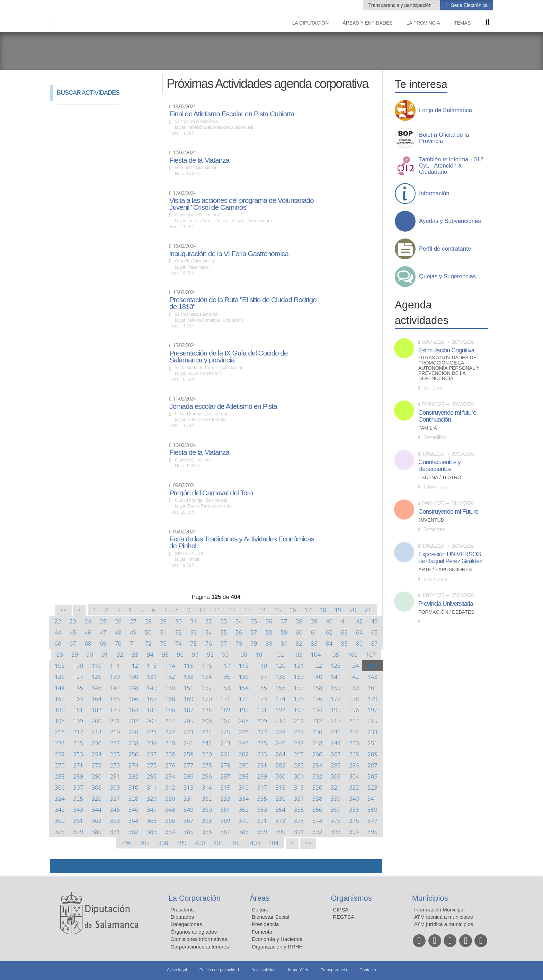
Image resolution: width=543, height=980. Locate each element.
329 (152, 798)
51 (163, 632)
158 (317, 688)
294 (170, 776)
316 (244, 787)
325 (78, 798)
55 (224, 632)
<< (64, 610)
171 (225, 699)
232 (354, 732)
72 (148, 643)
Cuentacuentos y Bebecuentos (439, 466)
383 (152, 832)
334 (244, 798)
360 (60, 821)
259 (189, 754)
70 (118, 643)
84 (329, 643)
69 (103, 643)
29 (163, 621)
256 (133, 754)
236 (96, 743)
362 (96, 821)
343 (78, 810)
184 (133, 710)
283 (299, 765)
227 (262, 732)
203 (152, 721)
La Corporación (195, 898)
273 (115, 765)
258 (170, 754)
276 (170, 765)
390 (281, 832)
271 (78, 765)
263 (262, 754)
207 (225, 721)
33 (224, 621)
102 (279, 654)
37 (284, 621)
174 (281, 699)
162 (60, 699)
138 (281, 677)
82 (299, 643)
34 (239, 621)
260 (207, 754)
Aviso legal (177, 970)
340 (354, 798)
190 (244, 710)
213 (336, 721)
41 (344, 621)
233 (372, 732)
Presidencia (265, 924)
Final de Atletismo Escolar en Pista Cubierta (232, 114)
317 (262, 787)
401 (218, 843)
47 (103, 632)
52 (179, 632)
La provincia (423, 23)
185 (152, 710)
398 (163, 843)
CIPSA (341, 910)
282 (281, 765)
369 (225, 821)
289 (78, 776)
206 (207, 721)
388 (244, 832)
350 (207, 810)
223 (189, 732)
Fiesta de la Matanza (199, 160)
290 (96, 776)
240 (170, 743)
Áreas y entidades (367, 23)
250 (354, 743)
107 (371, 654)
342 (60, 810)
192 (281, 710)
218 (96, 732)
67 (73, 643)
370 (244, 821)
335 (262, 798)
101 (261, 654)
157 (299, 688)
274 (133, 765)
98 (210, 654)
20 (353, 610)
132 (170, 677)
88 (60, 654)
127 (78, 677)
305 (372, 776)
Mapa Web (298, 970)
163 (78, 699)
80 (269, 643)
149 (152, 688)
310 (133, 787)
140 (317, 677)
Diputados (183, 917)
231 (336, 732)
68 (88, 643)
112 (133, 666)
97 (195, 654)
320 (317, 787)
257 (152, 754)
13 (247, 610)
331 (189, 798)
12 (232, 610)
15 (278, 610)
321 (336, 787)
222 (170, 732)
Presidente (183, 910)
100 (242, 654)
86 (359, 643)
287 (372, 765)
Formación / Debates (446, 612)
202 (133, 721)
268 (354, 754)
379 (78, 832)
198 (60, 721)
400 (200, 843)
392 (317, 832)
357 (336, 810)
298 (244, 776)
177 (336, 699)
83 (314, 643)
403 (255, 843)
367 (189, 821)
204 (170, 721)
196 (354, 710)
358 (354, 810)
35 (254, 621)
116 (207, 666)
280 (244, 765)
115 (189, 666)
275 (152, 765)
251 (372, 743)
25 (103, 621)
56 (239, 632)
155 (262, 688)
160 (354, 688)
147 (115, 688)
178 (354, 699)
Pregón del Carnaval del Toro (211, 493)
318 (281, 787)
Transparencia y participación (401, 5)
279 (225, 765)
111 (115, 666)
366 (170, 821)
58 (269, 632)
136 (244, 677)
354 (281, 810)
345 (115, 810)
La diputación (311, 23)
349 (189, 810)
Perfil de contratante (445, 249)
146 (96, 688)
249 (336, 743)
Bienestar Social (270, 917)
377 (372, 821)
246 (281, 743)
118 (244, 666)
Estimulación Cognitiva (446, 350)
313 (189, 787)
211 (299, 721)
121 (299, 666)
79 (254, 643)
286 (354, 765)
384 (170, 832)
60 (299, 632)
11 (217, 610)
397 (145, 843)
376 (354, 821)
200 (96, 721)
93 (135, 654)
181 (78, 710)
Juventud (431, 520)
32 (209, 621)
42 (359, 621)
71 (133, 643)
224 (207, 732)
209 (262, 721)
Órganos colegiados (194, 932)
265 (299, 754)
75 (193, 643)
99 (225, 654)
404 (274, 843)
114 (170, 666)
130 (133, 677)
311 (152, 787)
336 (281, 798)
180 (60, 710)
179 (372, 699)
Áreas (260, 898)
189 (225, 710)
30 (179, 621)
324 (60, 798)
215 (372, 721)
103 (297, 654)
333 (225, 798)
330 (170, 798)
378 (60, 832)
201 (115, 721)
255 (115, 754)
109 (78, 666)
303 (336, 776)
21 (368, 610)
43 (374, 621)
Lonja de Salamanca (446, 110)
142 (354, 677)
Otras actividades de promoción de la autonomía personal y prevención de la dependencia (449, 368)
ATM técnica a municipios (444, 917)
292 (133, 776)
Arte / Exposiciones (445, 570)
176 (317, 699)
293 (152, 776)
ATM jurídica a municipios (444, 924)
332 (207, 798)
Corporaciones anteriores (200, 947)
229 (299, 732)
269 (372, 754)
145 (78, 688)
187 (189, 710)
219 (115, 732)
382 (133, 832)
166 (133, 699)
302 (317, 776)
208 (244, 721)
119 (262, 666)
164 (96, 699)
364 (133, 821)
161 (372, 688)
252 (60, 754)
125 (372, 666)
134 (207, 677)
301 (299, 776)
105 (334, 654)
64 (359, 632)
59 (284, 632)
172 (244, 699)
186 (170, 710)
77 (224, 643)
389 (262, 832)
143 (372, 677)
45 (73, 632)
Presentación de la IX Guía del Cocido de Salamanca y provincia (229, 357)
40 (329, 621)
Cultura (260, 910)
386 (207, 832)
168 (170, 699)
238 (133, 743)
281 (262, 765)
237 (115, 743)
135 (225, 677)
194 (317, 710)
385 (189, 832)
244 (244, 743)
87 (374, 643)
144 (60, 688)
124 (354, 666)
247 (299, 743)
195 (336, 710)
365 (152, 821)
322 (354, 787)
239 (152, 743)
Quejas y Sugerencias (447, 277)
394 (354, 832)
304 (354, 776)
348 (170, 810)
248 (317, 743)
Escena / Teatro (440, 478)
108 (60, 666)
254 (96, 754)
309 (115, 787)
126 (60, 677)
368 (207, 821)
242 (207, 743)
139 (299, 677)
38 (299, 621)
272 (96, 765)
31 (193, 621)
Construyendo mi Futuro (448, 512)
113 (152, 666)
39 (314, 621)
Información (434, 194)
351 (225, 810)
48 (118, 632)
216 (60, 732)
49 (133, 632)
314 (207, 787)
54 (209, 632)
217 (78, 732)
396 (127, 843)
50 (148, 632)
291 (115, 776)
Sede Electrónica (469, 5)
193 (299, 710)
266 (317, 754)
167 (152, 699)
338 (317, 798)
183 (115, 710)
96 (180, 654)
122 (317, 666)
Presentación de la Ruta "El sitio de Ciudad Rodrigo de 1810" (243, 303)
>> (308, 843)
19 (338, 610)
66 (58, 643)
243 (225, 743)
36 (269, 621)
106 (353, 654)
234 (60, 743)
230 (317, 732)
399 (182, 843)
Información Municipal (439, 910)
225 (225, 732)
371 (262, 821)
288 (60, 776)
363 (115, 821)
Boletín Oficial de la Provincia (444, 138)
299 (262, 776)
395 (372, 832)
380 (96, 832)
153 (225, 688)
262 (244, 754)
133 (189, 677)
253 (78, 754)
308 (96, 787)
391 (299, 832)
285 (336, 765)
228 (281, 732)
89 (75, 654)
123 (336, 666)
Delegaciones (186, 924)
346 (133, 810)
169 (189, 699)
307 (78, 787)
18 (323, 610)
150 (170, 688)
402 (237, 843)
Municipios (430, 898)
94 (150, 654)
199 (78, 721)
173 (262, 699)
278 (207, 765)
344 (96, 810)
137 (262, 677)
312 (170, 787)
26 (118, 621)
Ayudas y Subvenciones (450, 221)
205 (189, 721)
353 (262, 810)
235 (78, 743)
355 (299, 810)
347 (152, 810)
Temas (462, 23)
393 (336, 832)
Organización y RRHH (277, 947)
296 (207, 776)
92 (120, 654)
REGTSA (344, 917)
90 (90, 654)
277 (189, 765)
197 (372, 710)
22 (58, 621)
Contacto (368, 970)
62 (329, 632)
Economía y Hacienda (277, 939)
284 (317, 765)
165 (115, 699)
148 (133, 688)
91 (105, 654)
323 (372, 787)
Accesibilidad (264, 970)
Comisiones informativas (199, 939)
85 (344, 643)
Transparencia (334, 970)
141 (336, 677)
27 (133, 621)
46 (88, 632)
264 (281, 754)
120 (280, 666)
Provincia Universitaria (446, 604)
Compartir (59, 866)
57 (254, 632)
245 (262, 743)
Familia (428, 428)
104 (316, 654)
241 (189, 743)
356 (317, 810)
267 (336, 754)
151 (189, 688)
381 (115, 832)
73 (163, 643)
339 (336, 798)
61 (314, 632)
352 (244, 810)
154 (244, 688)
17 (308, 610)
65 (374, 632)
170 (207, 699)
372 (281, 821)
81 (284, 643)
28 (148, 621)
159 (336, 688)
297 (225, 776)
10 (202, 610)
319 (299, 787)
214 (354, 721)
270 (60, 765)
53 (193, 632)
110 (96, 666)
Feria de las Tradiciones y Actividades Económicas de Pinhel (242, 542)
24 (88, 621)
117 (225, 666)
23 (73, 621)
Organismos (351, 898)
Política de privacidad (219, 970)
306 (60, 787)
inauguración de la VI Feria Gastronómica (229, 254)
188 (207, 710)
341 (372, 798)
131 (152, 677)
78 (239, 643)
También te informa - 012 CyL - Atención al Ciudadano (451, 166)
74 (179, 643)
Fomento (262, 932)
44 (58, 632)
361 (78, 821)
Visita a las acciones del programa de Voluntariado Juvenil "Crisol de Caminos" (242, 204)
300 (281, 776)
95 (165, 654)
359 (372, 810)
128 (96, 677)
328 (133, 798)
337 (299, 798)
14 (262, 610)
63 (344, 632)
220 (133, 732)
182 (96, 710)
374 (317, 821)
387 (225, 832)
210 (281, 721)
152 (207, 688)
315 (225, 787)
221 (152, 732)
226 (244, 732)
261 (225, 754)
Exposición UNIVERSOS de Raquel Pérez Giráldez (450, 558)
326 (96, 798)
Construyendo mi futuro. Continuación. (448, 416)
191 (262, 710)
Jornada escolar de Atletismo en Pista (223, 406)
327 (115, 798)
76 (209, 643)
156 (281, 688)
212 (317, 721)
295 (189, 776)
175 (299, 699)
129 (115, 677)
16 (293, 610)
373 (299, 821)
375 (336, 821)
